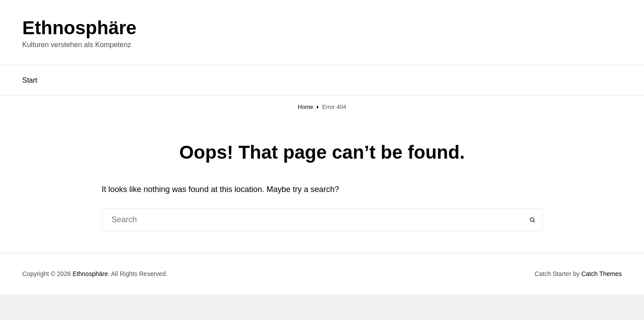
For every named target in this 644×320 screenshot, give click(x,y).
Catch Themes (601, 274)
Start (30, 80)
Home (306, 107)
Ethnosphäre (79, 28)
